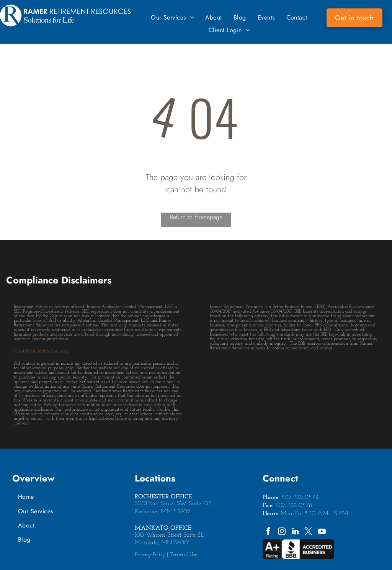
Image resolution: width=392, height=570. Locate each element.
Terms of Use (183, 555)
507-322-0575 (300, 498)
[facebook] (268, 532)
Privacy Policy (150, 555)
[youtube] (322, 532)
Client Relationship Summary (41, 351)
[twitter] (309, 532)
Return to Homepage (196, 217)
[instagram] (282, 532)
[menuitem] (172, 17)
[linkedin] (295, 532)
